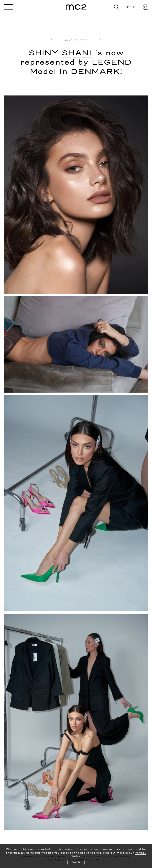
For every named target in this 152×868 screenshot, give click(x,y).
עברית (131, 7)
